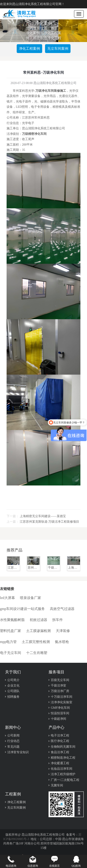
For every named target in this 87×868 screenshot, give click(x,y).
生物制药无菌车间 (63, 747)
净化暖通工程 (60, 763)
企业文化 (13, 686)
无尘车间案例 (58, 49)
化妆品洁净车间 (62, 769)
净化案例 (33, 33)
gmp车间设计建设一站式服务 (22, 609)
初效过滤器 (38, 620)
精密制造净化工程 (47, 38)
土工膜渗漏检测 (38, 631)
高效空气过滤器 (62, 609)
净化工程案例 (29, 49)
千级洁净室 (58, 686)
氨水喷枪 (62, 642)
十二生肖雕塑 (37, 653)
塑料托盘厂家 (11, 631)
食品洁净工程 (60, 752)
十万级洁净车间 (62, 697)
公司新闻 (13, 735)
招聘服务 (13, 697)
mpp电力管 (8, 642)
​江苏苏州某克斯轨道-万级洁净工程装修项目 (50, 522)
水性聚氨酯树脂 (12, 620)
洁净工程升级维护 (63, 774)
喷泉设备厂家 (31, 598)
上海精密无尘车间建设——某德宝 (43, 516)
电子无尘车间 (11, 653)
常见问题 (13, 747)
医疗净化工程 (60, 741)
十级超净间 (58, 719)
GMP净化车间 (60, 708)
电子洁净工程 (60, 735)
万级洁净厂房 (60, 691)
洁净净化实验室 (62, 702)
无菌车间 (57, 785)
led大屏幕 (7, 598)
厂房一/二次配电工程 (65, 780)
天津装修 (63, 631)
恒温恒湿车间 (60, 713)
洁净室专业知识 (18, 752)
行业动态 (13, 741)
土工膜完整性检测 (36, 642)
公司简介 (13, 680)
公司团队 (13, 691)
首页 (54, 28)
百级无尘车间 (60, 680)
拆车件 (58, 620)
